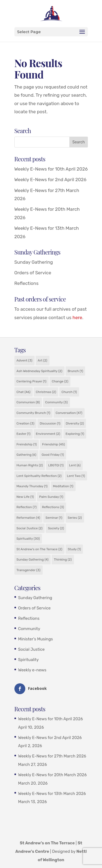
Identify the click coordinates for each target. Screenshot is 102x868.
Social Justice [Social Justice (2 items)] (30, 528)
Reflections (27, 283)
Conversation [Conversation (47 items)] (69, 413)
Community (29, 629)
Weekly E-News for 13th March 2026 (52, 794)
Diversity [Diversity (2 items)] (75, 423)
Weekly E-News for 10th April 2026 (51, 169)
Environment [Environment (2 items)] (48, 434)
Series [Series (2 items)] (75, 518)
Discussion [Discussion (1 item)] (50, 423)
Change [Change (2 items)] (60, 381)
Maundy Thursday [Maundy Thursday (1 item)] (32, 486)
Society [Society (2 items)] (56, 528)
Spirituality (29, 660)
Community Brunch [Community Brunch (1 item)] (33, 413)
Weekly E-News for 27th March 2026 (52, 756)
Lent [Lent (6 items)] (75, 465)
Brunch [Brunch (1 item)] (75, 371)
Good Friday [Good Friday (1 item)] (53, 455)
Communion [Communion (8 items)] (28, 402)
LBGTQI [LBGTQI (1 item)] (56, 465)
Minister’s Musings (36, 639)
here (78, 317)
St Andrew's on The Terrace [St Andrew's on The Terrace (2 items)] (40, 549)
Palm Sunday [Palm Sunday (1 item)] (51, 497)
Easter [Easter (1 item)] (24, 434)
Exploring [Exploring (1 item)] (75, 434)
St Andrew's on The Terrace (47, 843)
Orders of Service (33, 273)
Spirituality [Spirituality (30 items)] (28, 539)
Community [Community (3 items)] (56, 402)
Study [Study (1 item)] (74, 549)
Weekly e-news (32, 670)
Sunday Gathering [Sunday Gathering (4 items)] (33, 559)
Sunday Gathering (34, 262)
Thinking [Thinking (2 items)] (63, 559)
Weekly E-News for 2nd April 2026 (50, 180)
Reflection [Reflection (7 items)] (27, 507)
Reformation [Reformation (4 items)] (28, 518)
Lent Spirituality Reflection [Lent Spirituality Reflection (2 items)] (39, 476)
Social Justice (32, 649)
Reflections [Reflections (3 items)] (53, 507)
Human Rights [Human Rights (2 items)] (30, 465)
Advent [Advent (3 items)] (24, 360)
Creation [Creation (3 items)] (26, 423)
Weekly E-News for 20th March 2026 (52, 775)
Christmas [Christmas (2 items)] (46, 392)
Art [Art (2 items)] (43, 360)
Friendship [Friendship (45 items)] (54, 444)
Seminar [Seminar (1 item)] (54, 518)
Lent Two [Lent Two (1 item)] (76, 476)
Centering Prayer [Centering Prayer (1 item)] (32, 381)
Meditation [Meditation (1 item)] (63, 486)
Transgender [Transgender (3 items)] (29, 570)
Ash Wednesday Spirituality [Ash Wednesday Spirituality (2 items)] (39, 371)
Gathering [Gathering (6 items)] (27, 455)
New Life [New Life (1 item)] (25, 497)
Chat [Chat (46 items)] (24, 392)
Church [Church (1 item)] (69, 392)
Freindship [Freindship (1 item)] (27, 444)
